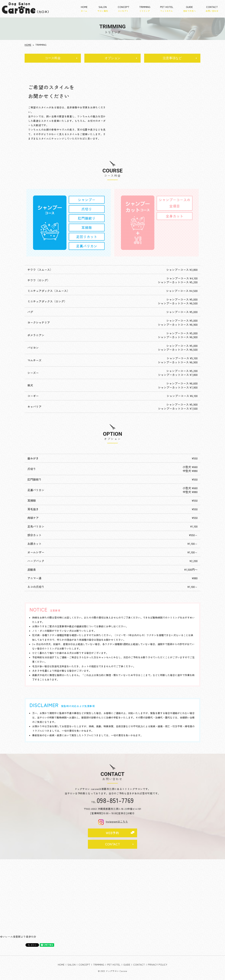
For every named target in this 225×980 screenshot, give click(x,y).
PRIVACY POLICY (158, 965)
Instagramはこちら (112, 821)
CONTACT (212, 9)
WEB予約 (112, 833)
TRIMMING (145, 9)
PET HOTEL (167, 9)
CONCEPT (124, 9)
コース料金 (53, 58)
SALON (103, 9)
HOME (84, 9)
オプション (112, 58)
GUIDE (189, 9)
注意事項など (172, 58)
